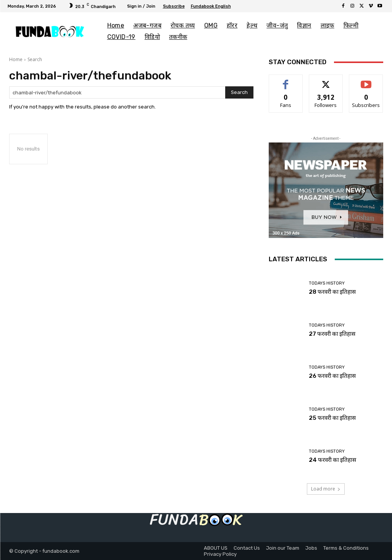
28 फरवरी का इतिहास (332, 292)
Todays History (327, 283)
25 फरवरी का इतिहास (332, 418)
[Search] (239, 92)
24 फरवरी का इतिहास (332, 460)
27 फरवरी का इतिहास (332, 334)
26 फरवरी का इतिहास (332, 376)
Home (16, 59)
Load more (326, 489)
